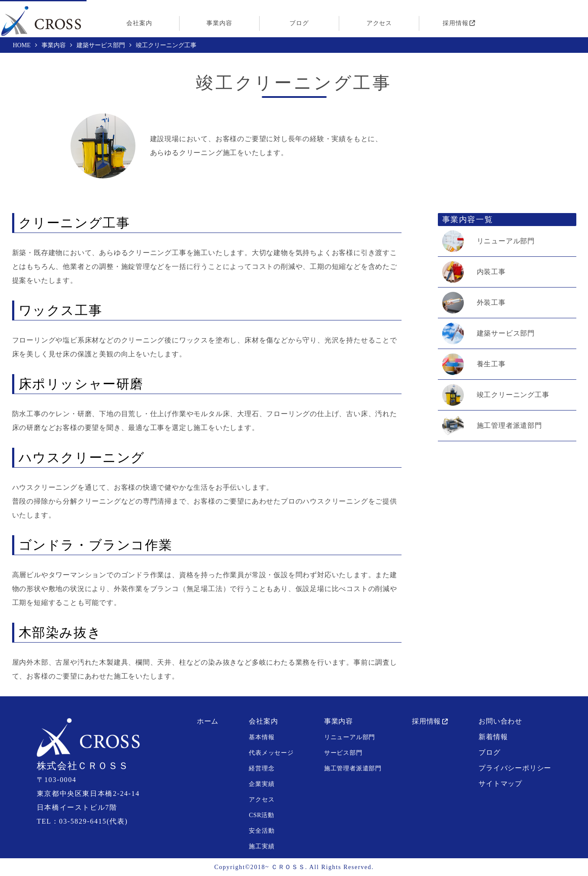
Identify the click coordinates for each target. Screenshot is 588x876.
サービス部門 (343, 753)
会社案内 (139, 23)
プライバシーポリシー (515, 768)
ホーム (208, 721)
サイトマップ (500, 784)
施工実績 (262, 846)
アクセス (379, 23)
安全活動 (262, 831)
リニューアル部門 (506, 241)
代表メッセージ (271, 753)
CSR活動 (261, 815)
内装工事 (491, 272)
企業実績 (262, 784)
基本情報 (262, 737)
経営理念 (262, 768)
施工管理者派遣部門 (509, 426)
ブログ (299, 23)
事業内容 (219, 23)
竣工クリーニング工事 (513, 395)
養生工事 (491, 364)
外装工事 (491, 303)
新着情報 (493, 737)
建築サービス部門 (506, 333)
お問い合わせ (500, 721)
